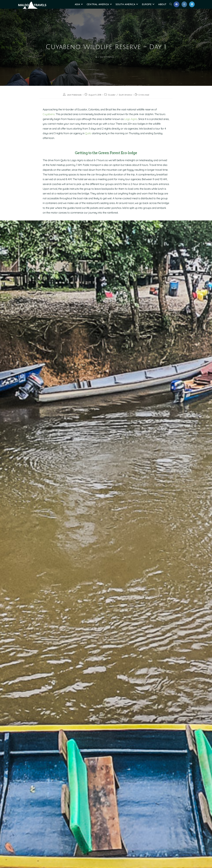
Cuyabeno (49, 114)
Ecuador (112, 95)
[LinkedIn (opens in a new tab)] (192, 4)
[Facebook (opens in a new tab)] (176, 4)
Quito (88, 133)
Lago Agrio (131, 119)
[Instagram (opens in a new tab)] (184, 4)
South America (125, 95)
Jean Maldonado (74, 95)
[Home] (96, 57)
